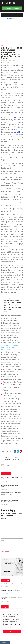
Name (3, 535)
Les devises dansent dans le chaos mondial (11, 590)
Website (3, 546)
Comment (4, 518)
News (3, 45)
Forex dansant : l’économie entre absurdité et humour (10, 501)
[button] (15, 451)
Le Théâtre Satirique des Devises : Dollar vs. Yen (12, 584)
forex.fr (9, 3)
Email (3, 540)
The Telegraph (15, 117)
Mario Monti (18, 132)
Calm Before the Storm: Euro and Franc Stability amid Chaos (11, 493)
